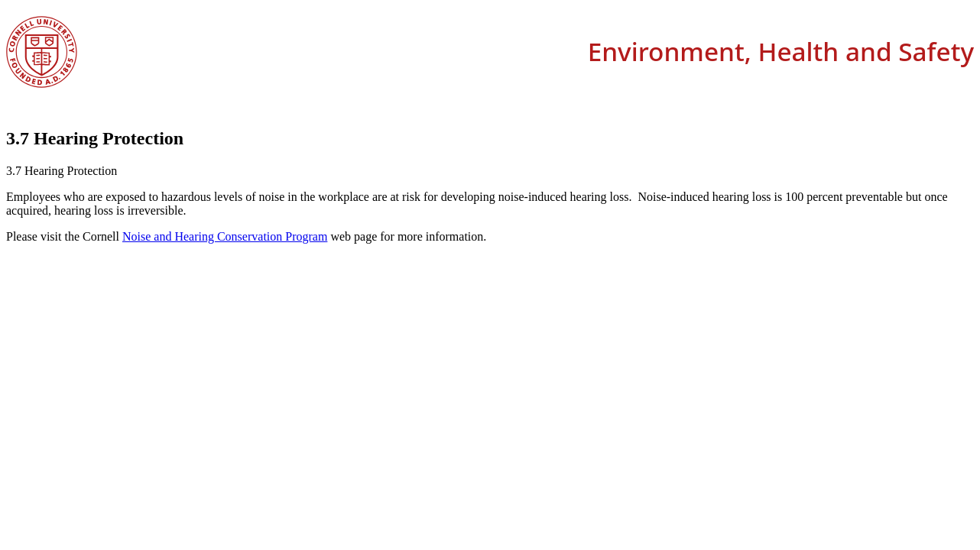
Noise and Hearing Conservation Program (225, 236)
